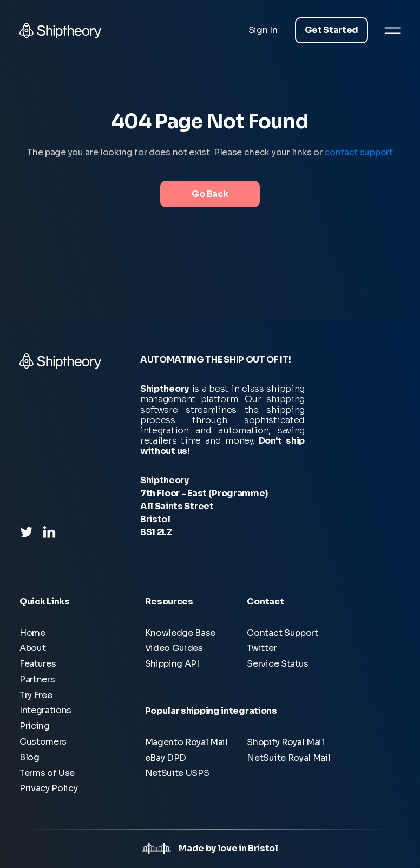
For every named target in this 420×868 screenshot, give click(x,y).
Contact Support (282, 633)
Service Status (278, 664)
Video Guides (174, 648)
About (32, 648)
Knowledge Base (181, 633)
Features (38, 664)
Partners (37, 679)
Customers (43, 742)
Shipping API (172, 664)
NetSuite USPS (177, 773)
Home (32, 633)
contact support (358, 152)
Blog (29, 757)
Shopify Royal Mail (285, 742)
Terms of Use (47, 773)
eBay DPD (166, 758)
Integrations (45, 710)
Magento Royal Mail (186, 742)
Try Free (36, 695)
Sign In (263, 30)
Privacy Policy (49, 788)
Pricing (35, 726)
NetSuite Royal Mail (288, 758)
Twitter (262, 648)
